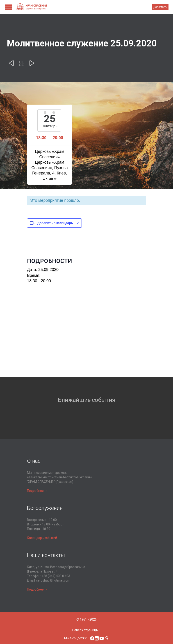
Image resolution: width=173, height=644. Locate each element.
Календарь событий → (44, 538)
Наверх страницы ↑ (86, 630)
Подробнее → (37, 491)
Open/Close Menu (8, 7)
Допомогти (160, 7)
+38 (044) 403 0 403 (56, 576)
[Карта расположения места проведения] (86, 337)
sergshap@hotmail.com (53, 580)
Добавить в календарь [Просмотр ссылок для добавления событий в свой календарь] (55, 223)
